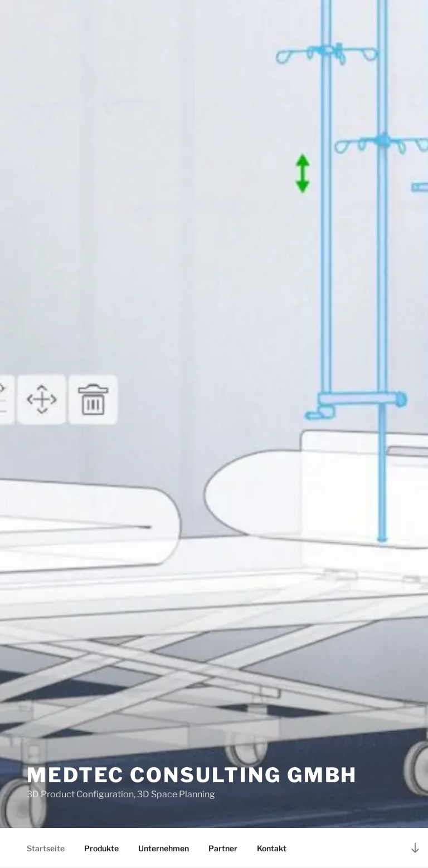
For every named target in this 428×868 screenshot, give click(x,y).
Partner (223, 848)
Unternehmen (164, 848)
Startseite (46, 848)
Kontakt (272, 848)
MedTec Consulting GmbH (192, 775)
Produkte (101, 848)
